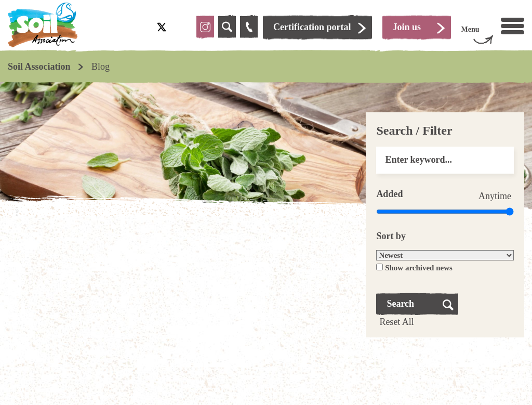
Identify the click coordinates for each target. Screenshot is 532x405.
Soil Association (39, 67)
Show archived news (419, 268)
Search (400, 304)
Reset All (397, 322)
